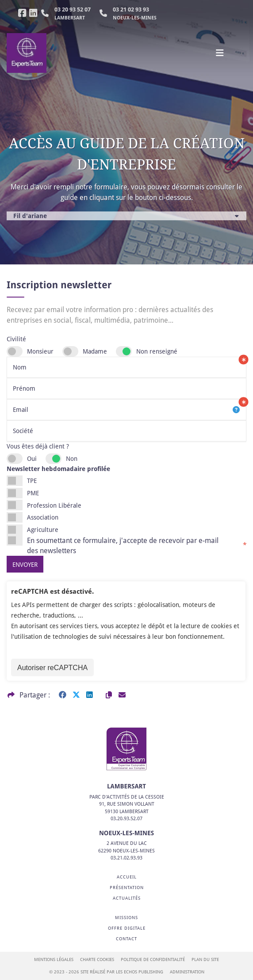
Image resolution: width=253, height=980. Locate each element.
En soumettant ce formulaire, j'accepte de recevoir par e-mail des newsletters (137, 545)
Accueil (127, 877)
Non (72, 458)
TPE (32, 481)
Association (43, 517)
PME (33, 493)
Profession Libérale (54, 505)
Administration (187, 972)
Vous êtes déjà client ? (38, 446)
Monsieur (40, 351)
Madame (95, 351)
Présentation (127, 888)
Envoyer (25, 564)
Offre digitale (127, 928)
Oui (32, 458)
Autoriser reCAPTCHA (52, 668)
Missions (126, 918)
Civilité (16, 339)
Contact (126, 939)
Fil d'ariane (30, 216)
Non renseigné (157, 351)
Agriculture (43, 530)
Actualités (127, 898)
